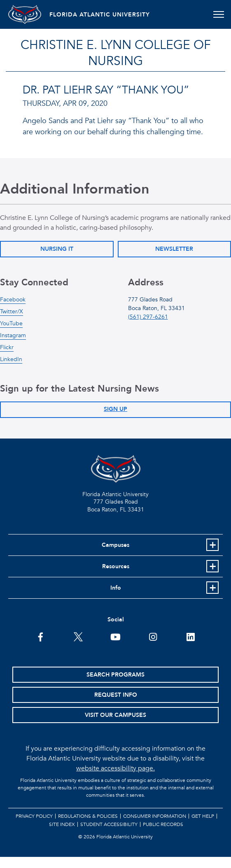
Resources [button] (116, 566)
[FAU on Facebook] (41, 636)
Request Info (116, 695)
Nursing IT (57, 249)
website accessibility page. (115, 768)
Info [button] (116, 588)
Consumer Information (155, 816)
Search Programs (115, 675)
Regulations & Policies (88, 816)
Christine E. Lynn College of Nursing (116, 53)
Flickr (7, 347)
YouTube (11, 323)
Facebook (13, 300)
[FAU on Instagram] (153, 636)
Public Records (163, 824)
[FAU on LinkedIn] (190, 636)
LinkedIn (11, 359)
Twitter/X (12, 311)
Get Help (203, 816)
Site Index (62, 824)
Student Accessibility (109, 824)
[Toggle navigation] (218, 14)
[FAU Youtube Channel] (115, 636)
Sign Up (115, 409)
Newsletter (174, 249)
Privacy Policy (34, 816)
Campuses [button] (115, 545)
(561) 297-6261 (148, 317)
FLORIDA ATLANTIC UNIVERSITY (100, 15)
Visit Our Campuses (115, 715)
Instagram (13, 335)
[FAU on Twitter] (78, 636)
